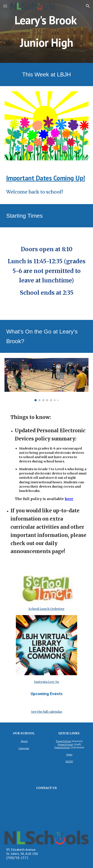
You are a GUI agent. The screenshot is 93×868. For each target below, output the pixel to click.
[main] (46, 31)
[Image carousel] (46, 380)
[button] (5, 6)
